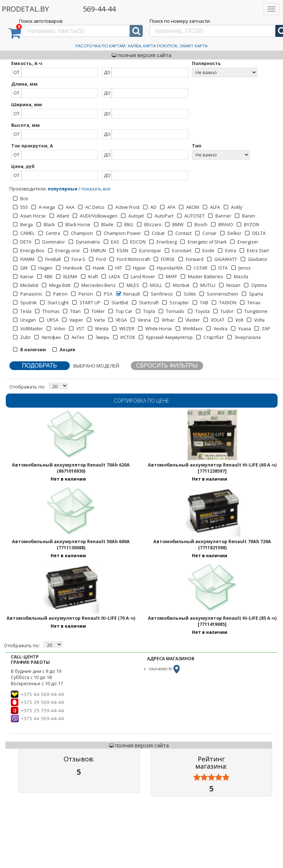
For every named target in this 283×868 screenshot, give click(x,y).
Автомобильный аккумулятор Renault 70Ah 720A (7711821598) (212, 545)
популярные (63, 189)
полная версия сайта (141, 55)
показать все (96, 189)
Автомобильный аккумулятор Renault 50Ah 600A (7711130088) (71, 545)
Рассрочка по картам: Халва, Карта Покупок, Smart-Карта (141, 46)
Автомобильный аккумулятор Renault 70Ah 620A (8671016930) (71, 468)
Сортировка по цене (141, 401)
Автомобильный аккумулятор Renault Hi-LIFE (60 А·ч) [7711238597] (212, 468)
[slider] (211, 777)
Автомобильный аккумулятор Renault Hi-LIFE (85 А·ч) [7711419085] (212, 621)
